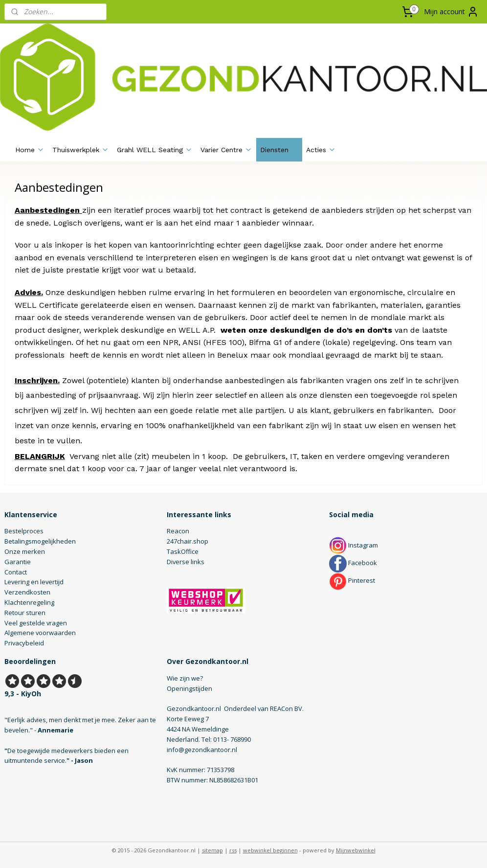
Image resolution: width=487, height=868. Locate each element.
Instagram (354, 545)
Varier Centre (226, 150)
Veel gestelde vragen (36, 623)
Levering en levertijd (34, 582)
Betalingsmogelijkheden (40, 541)
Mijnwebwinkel (356, 850)
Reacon (178, 531)
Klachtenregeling (29, 602)
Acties (321, 150)
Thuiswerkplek (81, 150)
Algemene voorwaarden (40, 633)
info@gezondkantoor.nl (202, 750)
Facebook (353, 563)
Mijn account (451, 12)
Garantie (18, 562)
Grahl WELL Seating (155, 150)
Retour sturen (25, 613)
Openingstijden (189, 688)
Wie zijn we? (185, 678)
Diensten (279, 150)
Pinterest (352, 580)
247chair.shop (188, 541)
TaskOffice (183, 551)
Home (30, 150)
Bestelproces (24, 531)
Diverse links (186, 562)
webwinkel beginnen (270, 850)
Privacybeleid (24, 643)
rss (233, 850)
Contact (16, 572)
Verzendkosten (27, 592)
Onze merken (25, 551)
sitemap (212, 850)
